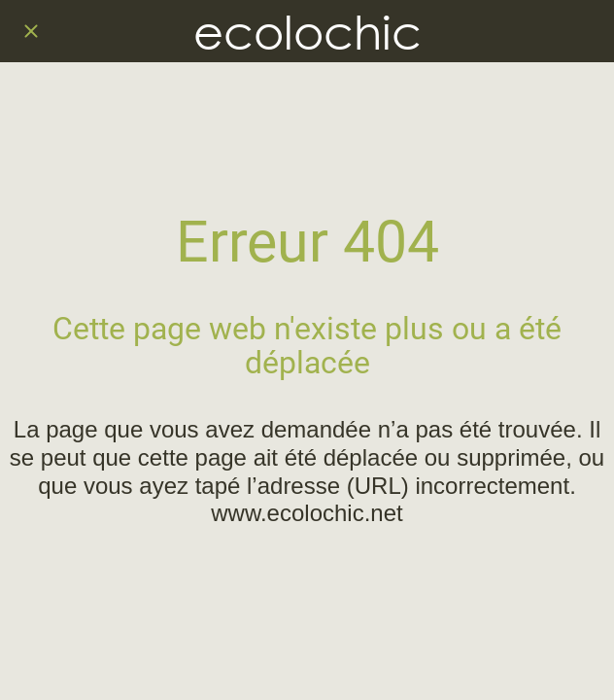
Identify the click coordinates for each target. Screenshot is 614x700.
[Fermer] (31, 31)
